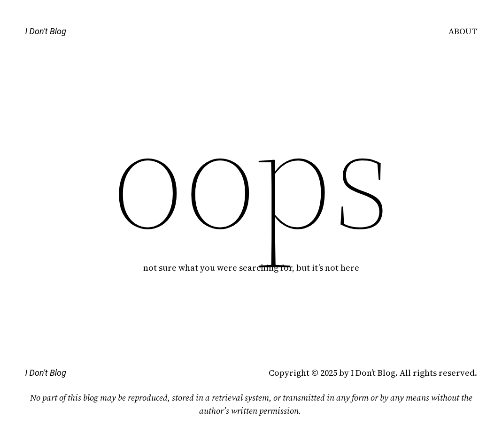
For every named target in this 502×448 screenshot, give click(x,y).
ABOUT (463, 31)
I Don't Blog (45, 31)
